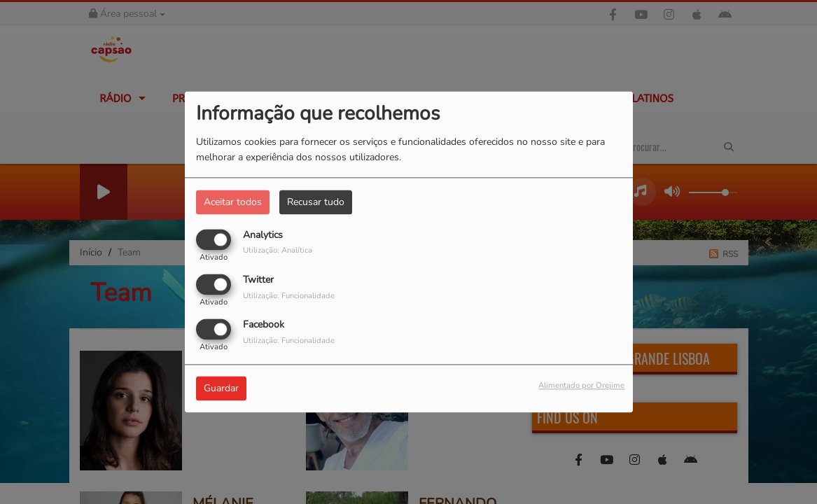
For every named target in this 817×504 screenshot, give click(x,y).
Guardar (221, 389)
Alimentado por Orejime (581, 386)
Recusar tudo (316, 202)
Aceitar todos (233, 202)
